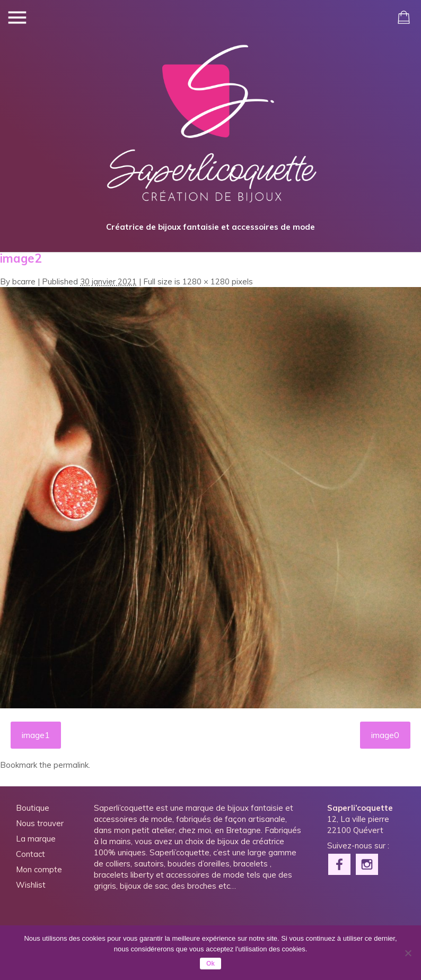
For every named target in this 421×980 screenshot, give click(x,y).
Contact (30, 855)
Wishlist (31, 886)
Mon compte (39, 870)
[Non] (408, 953)
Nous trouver (40, 824)
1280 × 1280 (206, 283)
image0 (386, 736)
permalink (71, 766)
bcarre (24, 283)
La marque (36, 840)
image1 (35, 736)
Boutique (33, 809)
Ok (210, 964)
